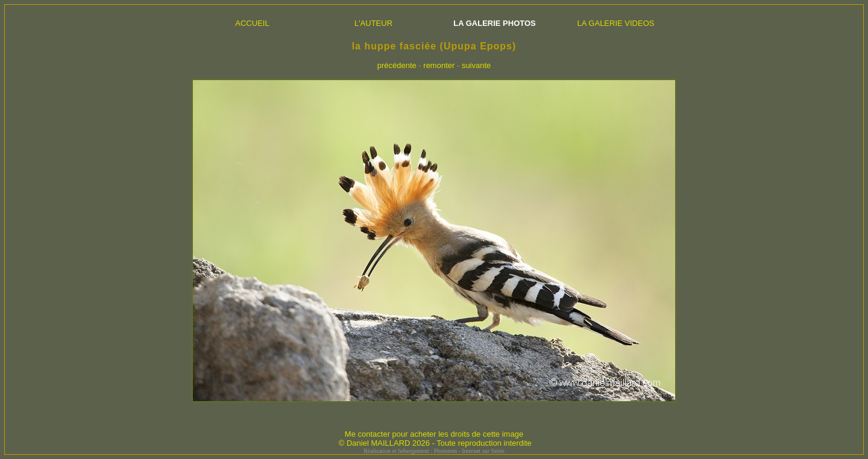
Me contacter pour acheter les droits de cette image (434, 434)
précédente (397, 65)
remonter (439, 65)
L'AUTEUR (373, 23)
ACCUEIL (252, 23)
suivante (476, 65)
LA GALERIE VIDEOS (616, 23)
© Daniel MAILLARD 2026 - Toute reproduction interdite (435, 443)
